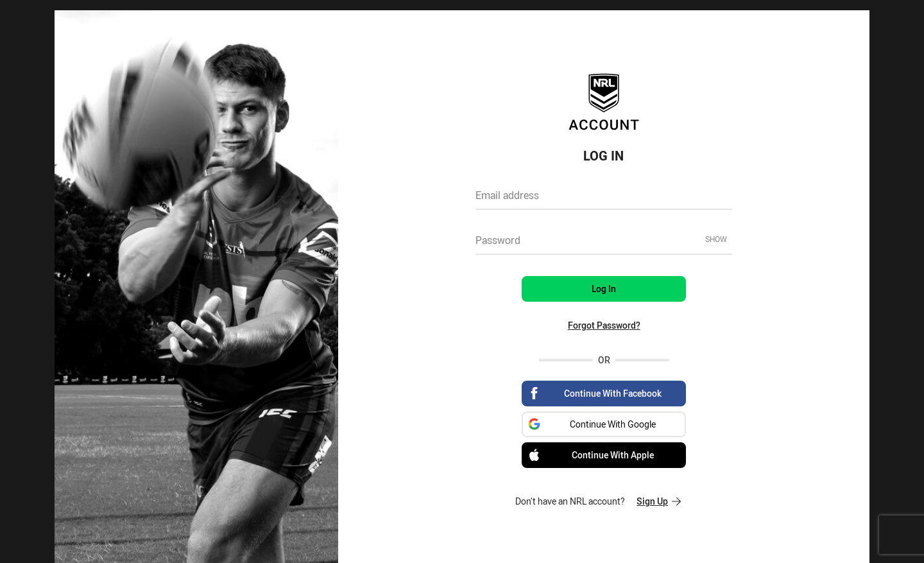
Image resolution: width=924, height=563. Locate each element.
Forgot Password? (604, 325)
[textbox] (604, 200)
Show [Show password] (716, 239)
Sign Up (659, 501)
